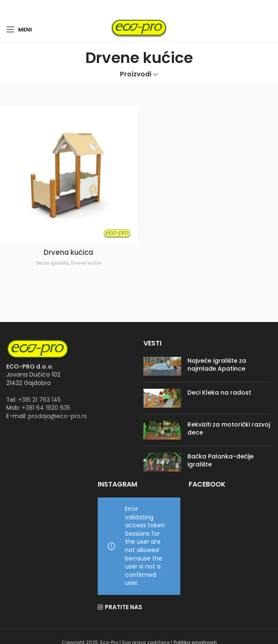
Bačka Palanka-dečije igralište (221, 461)
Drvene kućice (86, 263)
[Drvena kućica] (69, 176)
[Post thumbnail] (162, 366)
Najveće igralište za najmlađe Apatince (217, 365)
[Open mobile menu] (19, 29)
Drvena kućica (68, 252)
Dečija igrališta (52, 263)
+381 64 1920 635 (46, 408)
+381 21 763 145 (39, 400)
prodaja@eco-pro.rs (57, 416)
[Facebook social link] (134, 9)
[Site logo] (139, 29)
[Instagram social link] (144, 9)
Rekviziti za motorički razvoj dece (229, 429)
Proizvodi (136, 74)
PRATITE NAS (123, 607)
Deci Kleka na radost (219, 393)
